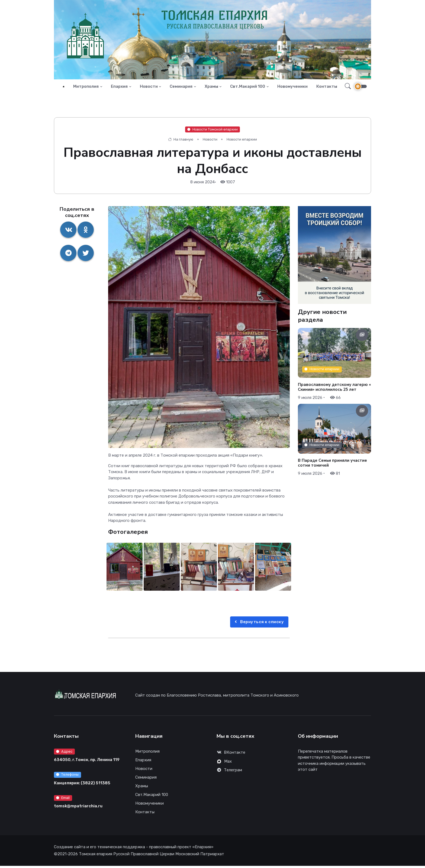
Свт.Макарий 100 (248, 87)
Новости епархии (242, 142)
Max (224, 763)
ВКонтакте (231, 755)
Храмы (211, 87)
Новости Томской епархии (212, 131)
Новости (149, 87)
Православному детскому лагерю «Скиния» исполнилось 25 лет (334, 389)
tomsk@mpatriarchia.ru (78, 808)
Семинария (181, 87)
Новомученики (292, 87)
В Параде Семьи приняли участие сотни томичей (332, 465)
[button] (346, 87)
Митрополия (86, 87)
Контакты (327, 87)
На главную (181, 142)
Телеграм (229, 772)
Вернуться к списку (258, 624)
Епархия (119, 87)
